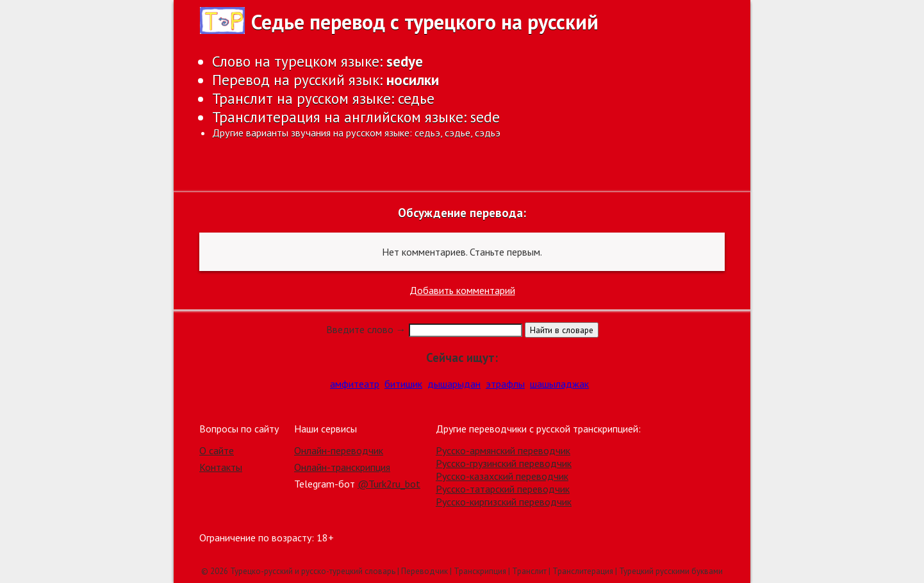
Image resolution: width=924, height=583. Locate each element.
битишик (403, 384)
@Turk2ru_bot (389, 484)
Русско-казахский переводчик (502, 476)
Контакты (221, 467)
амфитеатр (355, 384)
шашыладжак (559, 384)
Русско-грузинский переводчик (504, 463)
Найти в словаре (562, 330)
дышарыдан (454, 384)
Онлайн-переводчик (339, 450)
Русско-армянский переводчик (503, 450)
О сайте (217, 450)
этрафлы (505, 384)
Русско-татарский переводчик (503, 489)
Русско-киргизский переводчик (504, 502)
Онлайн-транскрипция (342, 467)
